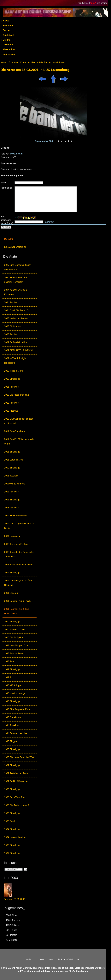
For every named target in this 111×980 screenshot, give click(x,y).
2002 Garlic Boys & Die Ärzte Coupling (19, 583)
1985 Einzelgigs (12, 813)
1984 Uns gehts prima (15, 837)
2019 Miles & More (13, 371)
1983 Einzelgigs (12, 845)
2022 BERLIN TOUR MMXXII (19, 350)
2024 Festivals (11, 302)
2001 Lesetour (11, 593)
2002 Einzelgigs (12, 573)
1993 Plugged (11, 741)
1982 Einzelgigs (12, 853)
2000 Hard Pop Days (15, 629)
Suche (6, 30)
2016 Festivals (11, 387)
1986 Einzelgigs (12, 789)
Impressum (9, 54)
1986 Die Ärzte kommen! (16, 805)
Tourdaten (8, 26)
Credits (6, 40)
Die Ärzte (9, 239)
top (78, 959)
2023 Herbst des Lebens (16, 318)
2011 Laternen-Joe (14, 460)
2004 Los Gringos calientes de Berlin (19, 526)
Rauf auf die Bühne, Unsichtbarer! (48, 62)
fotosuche (11, 863)
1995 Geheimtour (13, 717)
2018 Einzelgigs (12, 379)
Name (4, 183)
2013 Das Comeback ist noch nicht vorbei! (19, 421)
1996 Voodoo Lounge (15, 693)
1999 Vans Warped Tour (16, 645)
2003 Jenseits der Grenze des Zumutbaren (19, 554)
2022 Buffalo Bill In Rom (16, 342)
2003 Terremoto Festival (16, 544)
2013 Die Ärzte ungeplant (17, 395)
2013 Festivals (11, 403)
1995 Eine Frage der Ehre (17, 709)
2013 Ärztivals (11, 411)
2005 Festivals (11, 508)
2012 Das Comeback (15, 431)
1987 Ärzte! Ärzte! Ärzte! (16, 773)
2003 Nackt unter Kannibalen (19, 565)
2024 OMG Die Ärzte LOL (17, 310)
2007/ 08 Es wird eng (15, 484)
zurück (29, 959)
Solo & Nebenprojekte (15, 247)
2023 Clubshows (12, 326)
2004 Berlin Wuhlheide (15, 516)
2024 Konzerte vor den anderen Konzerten (15, 280)
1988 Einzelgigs (12, 749)
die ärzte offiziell (65, 959)
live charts (102, 3)
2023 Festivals (11, 334)
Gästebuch (8, 35)
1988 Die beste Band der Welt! (19, 757)
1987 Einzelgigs (12, 765)
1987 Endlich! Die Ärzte (16, 781)
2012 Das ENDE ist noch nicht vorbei (19, 441)
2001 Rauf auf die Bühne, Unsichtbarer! (17, 611)
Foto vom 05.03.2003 (14, 899)
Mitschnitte (8, 49)
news (50, 959)
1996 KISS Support (14, 685)
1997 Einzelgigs (12, 669)
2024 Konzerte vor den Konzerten (15, 292)
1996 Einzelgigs (12, 701)
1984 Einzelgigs (12, 829)
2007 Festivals (11, 492)
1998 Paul (9, 661)
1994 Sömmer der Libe (16, 733)
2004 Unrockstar (12, 536)
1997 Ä (8, 677)
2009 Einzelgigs (12, 468)
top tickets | (84, 3)
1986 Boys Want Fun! (15, 797)
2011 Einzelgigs (12, 452)
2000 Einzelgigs (12, 621)
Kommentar (6, 188)
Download (8, 45)
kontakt (40, 959)
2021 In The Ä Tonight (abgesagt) (15, 361)
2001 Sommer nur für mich (17, 601)
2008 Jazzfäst (11, 476)
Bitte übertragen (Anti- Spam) (7, 220)
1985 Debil (10, 821)
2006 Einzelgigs (12, 500)
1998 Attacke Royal (14, 653)
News (5, 21)
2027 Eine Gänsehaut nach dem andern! (18, 267)
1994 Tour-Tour (12, 725)
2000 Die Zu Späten (14, 637)
